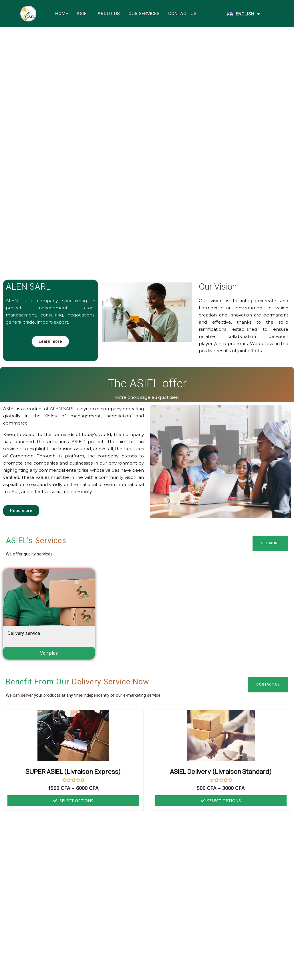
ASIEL (83, 14)
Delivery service (24, 633)
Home (62, 14)
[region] (147, 107)
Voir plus (49, 653)
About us (109, 14)
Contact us (182, 14)
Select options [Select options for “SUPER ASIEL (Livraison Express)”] (76, 801)
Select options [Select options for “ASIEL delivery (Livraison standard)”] (224, 801)
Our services (144, 14)
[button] (6, 107)
